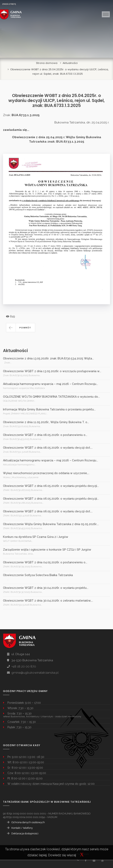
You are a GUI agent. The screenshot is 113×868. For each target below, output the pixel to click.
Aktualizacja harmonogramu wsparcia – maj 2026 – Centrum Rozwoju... (50, 384)
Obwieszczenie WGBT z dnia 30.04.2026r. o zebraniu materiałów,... (48, 601)
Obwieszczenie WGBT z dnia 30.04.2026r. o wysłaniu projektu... (46, 588)
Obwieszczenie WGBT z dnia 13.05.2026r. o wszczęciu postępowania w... (52, 371)
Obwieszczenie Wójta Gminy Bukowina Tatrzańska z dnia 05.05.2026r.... (51, 524)
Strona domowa (47, 63)
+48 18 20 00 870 (24, 666)
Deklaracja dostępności (25, 833)
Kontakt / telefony (22, 828)
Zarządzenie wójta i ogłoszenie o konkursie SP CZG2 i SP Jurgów (47, 550)
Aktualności (70, 63)
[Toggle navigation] (106, 14)
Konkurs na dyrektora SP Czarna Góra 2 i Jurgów (36, 537)
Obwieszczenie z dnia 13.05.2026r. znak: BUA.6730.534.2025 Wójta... (48, 358)
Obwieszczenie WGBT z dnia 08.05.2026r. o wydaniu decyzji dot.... (48, 448)
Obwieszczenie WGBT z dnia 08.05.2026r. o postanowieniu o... (45, 435)
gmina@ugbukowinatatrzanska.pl (35, 673)
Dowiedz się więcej (62, 855)
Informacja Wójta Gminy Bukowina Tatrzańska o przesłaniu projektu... (49, 409)
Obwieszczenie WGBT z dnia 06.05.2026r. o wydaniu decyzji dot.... (48, 511)
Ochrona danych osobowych (28, 822)
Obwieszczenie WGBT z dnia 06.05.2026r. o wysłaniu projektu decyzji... (51, 486)
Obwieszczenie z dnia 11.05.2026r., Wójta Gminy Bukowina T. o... (46, 422)
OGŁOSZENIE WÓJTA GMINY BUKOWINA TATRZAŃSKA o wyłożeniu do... (51, 397)
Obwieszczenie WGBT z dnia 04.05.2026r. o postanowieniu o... (45, 562)
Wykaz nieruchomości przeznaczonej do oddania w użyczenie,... (46, 473)
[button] (21, 328)
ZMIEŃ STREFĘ (9, 4)
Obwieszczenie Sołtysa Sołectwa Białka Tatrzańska (38, 575)
